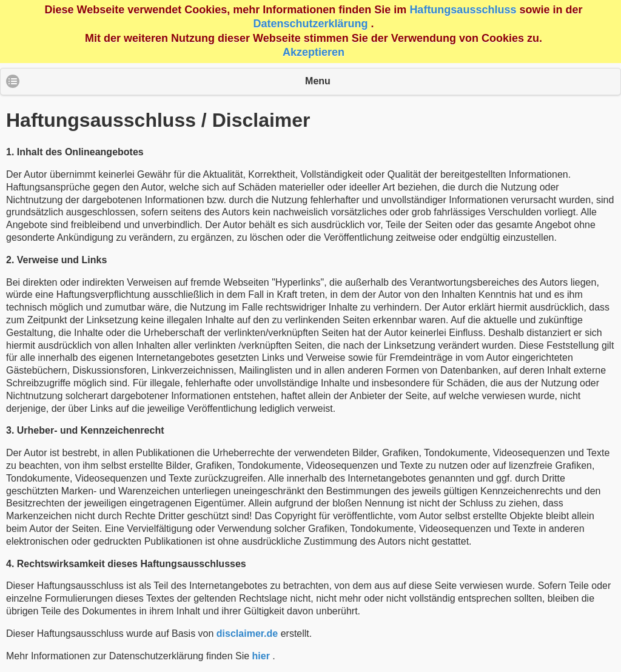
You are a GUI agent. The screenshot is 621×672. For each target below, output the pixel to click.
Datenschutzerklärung (310, 24)
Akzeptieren (314, 52)
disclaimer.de (247, 633)
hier (261, 656)
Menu (318, 81)
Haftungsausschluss (463, 10)
